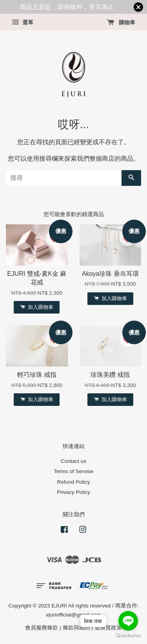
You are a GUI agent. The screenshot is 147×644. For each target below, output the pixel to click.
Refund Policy (74, 482)
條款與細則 (76, 628)
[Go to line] (128, 621)
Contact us (73, 461)
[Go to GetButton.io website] (128, 636)
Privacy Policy (73, 492)
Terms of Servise (73, 471)
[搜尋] (64, 178)
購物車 (121, 22)
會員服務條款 (42, 628)
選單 (23, 22)
